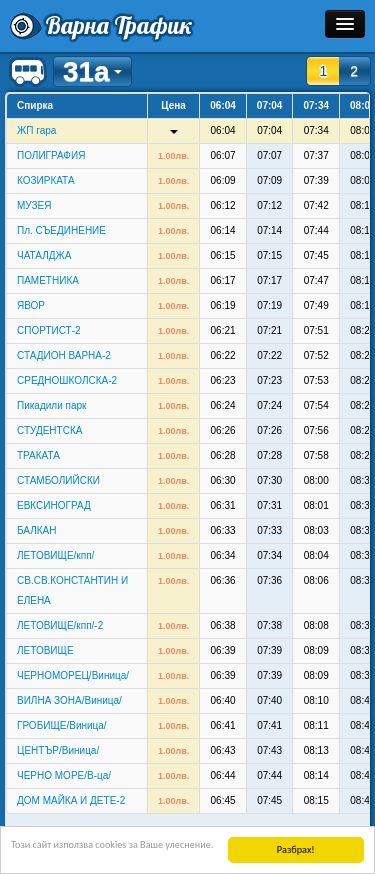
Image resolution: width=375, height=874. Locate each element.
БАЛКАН (37, 530)
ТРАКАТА (38, 455)
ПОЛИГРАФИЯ (51, 155)
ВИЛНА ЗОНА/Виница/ (69, 700)
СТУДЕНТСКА (49, 430)
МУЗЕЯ (34, 205)
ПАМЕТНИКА (48, 280)
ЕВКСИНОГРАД (54, 505)
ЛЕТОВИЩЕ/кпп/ (55, 555)
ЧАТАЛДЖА (44, 255)
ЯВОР (31, 305)
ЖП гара (36, 130)
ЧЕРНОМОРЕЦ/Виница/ (73, 675)
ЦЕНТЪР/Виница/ (58, 750)
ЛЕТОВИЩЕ (45, 650)
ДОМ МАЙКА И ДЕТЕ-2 (71, 800)
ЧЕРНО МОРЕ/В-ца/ (64, 775)
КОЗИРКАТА (46, 180)
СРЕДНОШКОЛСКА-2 (67, 380)
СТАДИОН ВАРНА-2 (64, 355)
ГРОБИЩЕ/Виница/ (62, 725)
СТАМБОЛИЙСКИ (58, 480)
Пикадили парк (51, 405)
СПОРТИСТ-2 (49, 330)
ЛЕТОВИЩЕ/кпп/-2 (60, 625)
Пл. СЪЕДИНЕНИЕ (61, 230)
